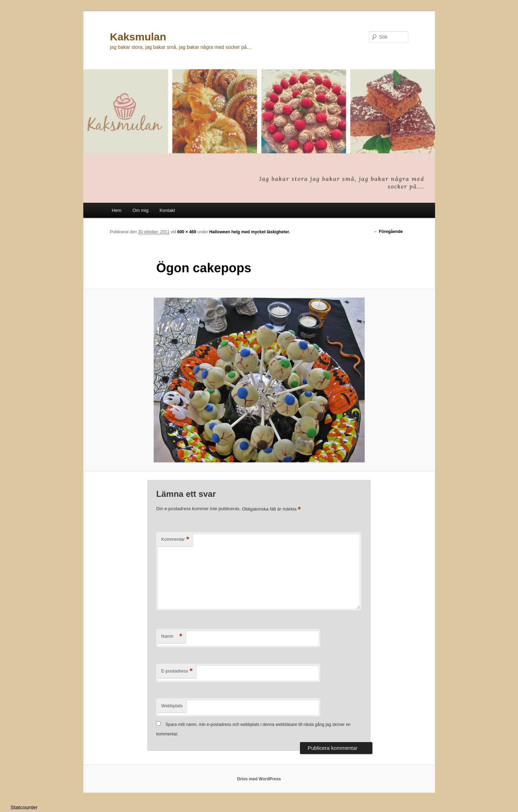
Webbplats (172, 706)
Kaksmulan (138, 37)
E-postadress (177, 671)
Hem (117, 210)
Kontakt (167, 210)
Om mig (141, 210)
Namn (172, 636)
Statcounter (24, 807)
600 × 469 (187, 232)
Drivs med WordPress (259, 779)
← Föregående (388, 232)
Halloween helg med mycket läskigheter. (250, 232)
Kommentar (175, 540)
